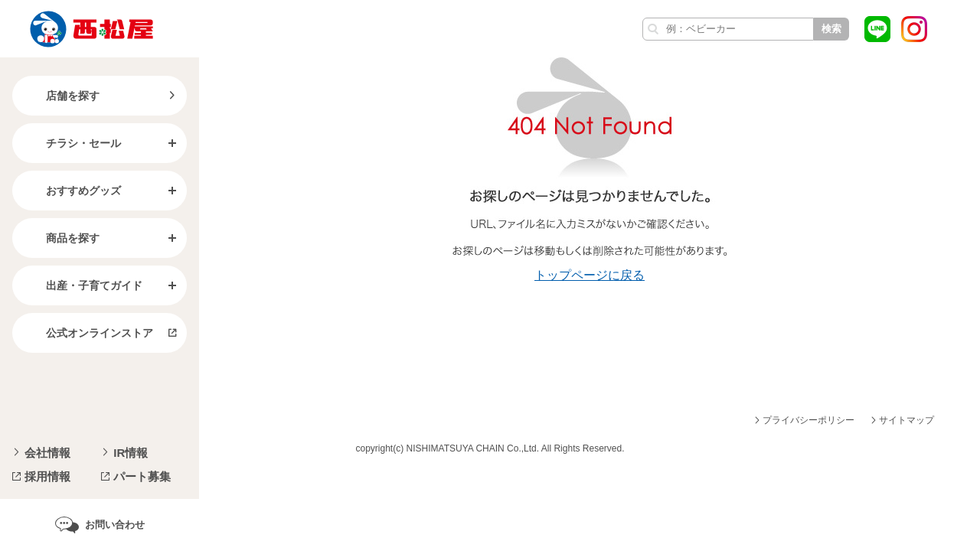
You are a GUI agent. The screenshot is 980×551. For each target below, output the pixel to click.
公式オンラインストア (87, 333)
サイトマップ (906, 420)
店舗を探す (60, 96)
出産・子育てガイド (82, 285)
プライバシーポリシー (808, 420)
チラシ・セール (71, 143)
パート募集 (142, 476)
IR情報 (131, 453)
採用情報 (47, 476)
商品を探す (60, 238)
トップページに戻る (590, 275)
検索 (831, 29)
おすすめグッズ (71, 191)
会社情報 (47, 453)
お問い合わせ (115, 525)
